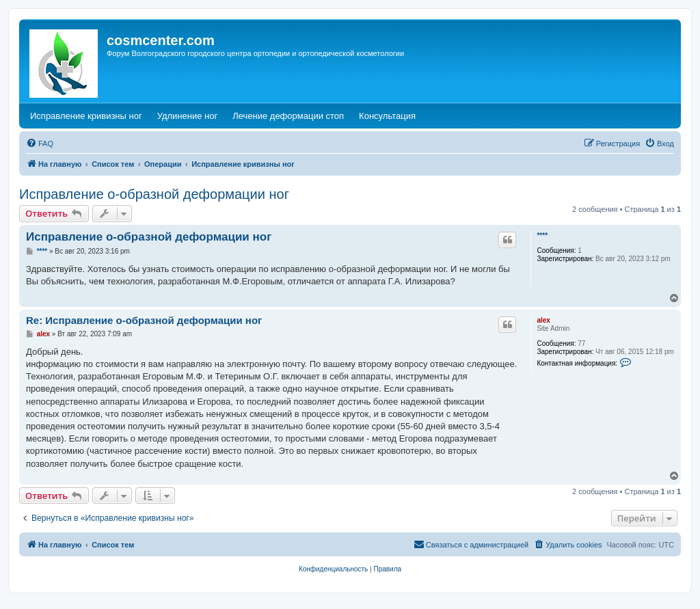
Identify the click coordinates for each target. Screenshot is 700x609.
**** (542, 235)
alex (543, 320)
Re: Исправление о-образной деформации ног (144, 320)
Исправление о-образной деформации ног (154, 194)
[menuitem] (40, 144)
